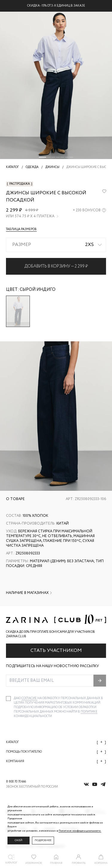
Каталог (56, 742)
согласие (29, 698)
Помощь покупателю (56, 752)
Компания (56, 761)
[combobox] (56, 245)
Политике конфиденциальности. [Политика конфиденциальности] (80, 831)
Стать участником (56, 651)
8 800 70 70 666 (16, 782)
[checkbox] (8, 699)
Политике (89, 712)
